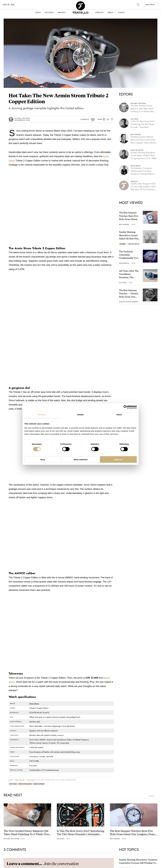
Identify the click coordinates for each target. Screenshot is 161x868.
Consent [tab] (42, 415)
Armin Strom (34, 704)
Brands (62, 12)
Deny (43, 459)
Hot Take (13, 784)
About (110, 12)
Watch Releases (25, 784)
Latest (38, 12)
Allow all (118, 459)
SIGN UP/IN (150, 5)
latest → (153, 796)
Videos (121, 12)
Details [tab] (81, 415)
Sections (49, 12)
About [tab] (119, 415)
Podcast (100, 12)
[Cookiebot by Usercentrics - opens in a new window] (125, 407)
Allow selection (81, 459)
